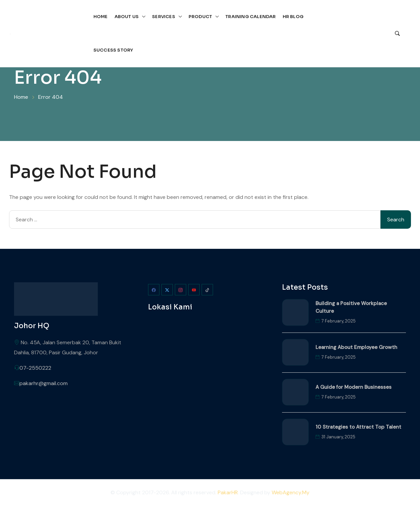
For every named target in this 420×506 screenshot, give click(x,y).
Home (101, 17)
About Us (127, 17)
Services (164, 17)
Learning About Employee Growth (356, 347)
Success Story (113, 50)
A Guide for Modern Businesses (354, 387)
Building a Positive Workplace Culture (351, 307)
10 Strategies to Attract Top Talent (358, 427)
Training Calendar (251, 17)
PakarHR (228, 492)
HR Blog (293, 17)
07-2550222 (35, 368)
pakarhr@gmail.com (44, 383)
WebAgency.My (291, 492)
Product (200, 17)
